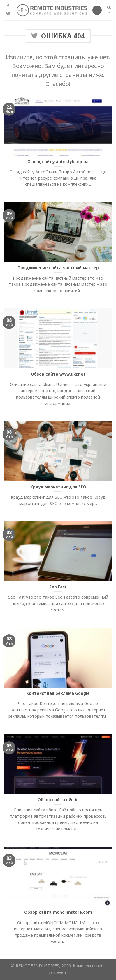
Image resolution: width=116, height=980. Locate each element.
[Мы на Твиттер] (8, 14)
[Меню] (97, 10)
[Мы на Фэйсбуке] (8, 6)
